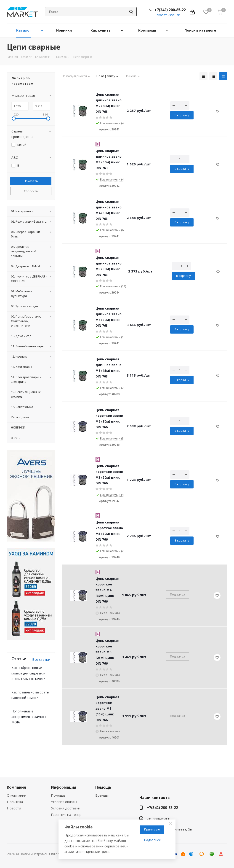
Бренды (102, 795)
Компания (16, 787)
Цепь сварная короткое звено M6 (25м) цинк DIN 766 (107, 652)
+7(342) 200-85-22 (170, 10)
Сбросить (31, 191)
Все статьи (41, 659)
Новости (14, 808)
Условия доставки (66, 808)
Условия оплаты (64, 802)
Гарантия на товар (66, 814)
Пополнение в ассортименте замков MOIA (29, 717)
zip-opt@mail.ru (159, 819)
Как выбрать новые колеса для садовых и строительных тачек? (28, 673)
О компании (17, 795)
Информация (64, 787)
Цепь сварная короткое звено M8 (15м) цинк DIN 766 (107, 708)
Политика (15, 802)
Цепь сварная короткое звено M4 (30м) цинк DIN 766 (107, 590)
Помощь (58, 795)
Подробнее (153, 840)
